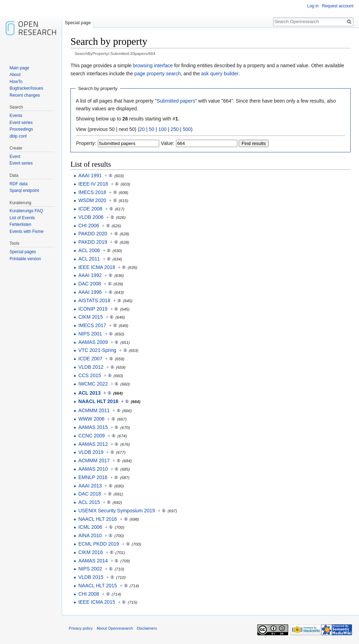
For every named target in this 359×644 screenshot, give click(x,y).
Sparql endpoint (24, 191)
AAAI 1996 (90, 292)
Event (15, 157)
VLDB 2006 (91, 217)
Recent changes (25, 95)
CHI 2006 (89, 226)
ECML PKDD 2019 (99, 544)
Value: (168, 143)
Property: (86, 143)
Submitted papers (176, 101)
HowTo (16, 82)
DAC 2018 (90, 494)
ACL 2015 (89, 502)
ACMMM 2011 (94, 410)
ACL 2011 (89, 259)
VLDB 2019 (91, 452)
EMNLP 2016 (93, 477)
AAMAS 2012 (93, 444)
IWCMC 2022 (93, 384)
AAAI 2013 (90, 486)
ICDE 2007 (90, 359)
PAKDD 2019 (93, 242)
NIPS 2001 (90, 334)
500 (187, 129)
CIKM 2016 (90, 552)
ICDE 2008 (90, 209)
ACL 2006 (89, 250)
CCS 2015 (90, 375)
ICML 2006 (90, 527)
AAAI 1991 (90, 175)
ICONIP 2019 (93, 309)
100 (162, 129)
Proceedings (21, 129)
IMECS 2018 (92, 192)
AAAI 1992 (90, 275)
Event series (21, 123)
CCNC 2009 (91, 436)
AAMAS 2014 (93, 561)
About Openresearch (115, 628)
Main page (19, 68)
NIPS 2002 (90, 569)
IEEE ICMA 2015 (97, 602)
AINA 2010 (90, 535)
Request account (338, 6)
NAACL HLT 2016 (97, 519)
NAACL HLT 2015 (97, 586)
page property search (157, 74)
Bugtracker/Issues (26, 88)
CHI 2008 (89, 594)
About (15, 75)
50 (152, 129)
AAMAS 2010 (93, 469)
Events (16, 116)
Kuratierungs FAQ (26, 211)
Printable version (25, 259)
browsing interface (153, 65)
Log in (313, 6)
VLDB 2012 (91, 367)
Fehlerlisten (20, 224)
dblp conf (18, 136)
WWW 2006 (91, 419)
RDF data (18, 184)
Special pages (23, 252)
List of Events (22, 218)
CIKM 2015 (90, 317)
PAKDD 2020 (93, 234)
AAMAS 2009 (93, 342)
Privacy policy (81, 628)
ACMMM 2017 (94, 461)
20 (142, 129)
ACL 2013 (89, 393)
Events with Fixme (26, 231)
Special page (78, 23)
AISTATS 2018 (94, 300)
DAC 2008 (90, 284)
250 (174, 129)
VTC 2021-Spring (97, 350)
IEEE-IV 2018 (93, 184)
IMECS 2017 (92, 325)
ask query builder (220, 74)
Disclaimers (147, 628)
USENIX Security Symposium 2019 (117, 511)
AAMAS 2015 (93, 427)
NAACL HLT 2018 (98, 401)
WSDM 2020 (92, 200)
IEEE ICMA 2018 (97, 267)
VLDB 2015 (91, 577)
